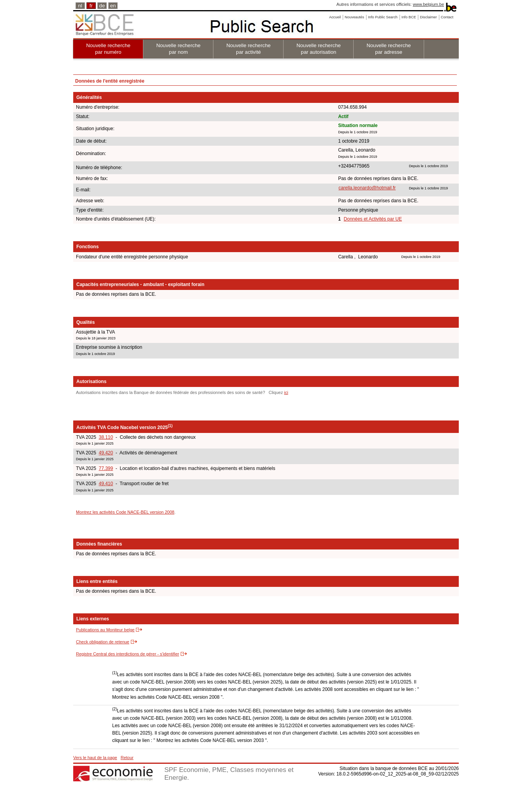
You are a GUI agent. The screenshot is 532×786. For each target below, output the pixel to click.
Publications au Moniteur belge (105, 630)
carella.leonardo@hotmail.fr (367, 188)
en (113, 6)
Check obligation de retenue (103, 642)
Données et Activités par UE (373, 219)
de (102, 6)
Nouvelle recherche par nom (178, 49)
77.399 (106, 468)
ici (286, 392)
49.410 (106, 484)
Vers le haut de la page (95, 758)
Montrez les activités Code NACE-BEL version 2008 (125, 512)
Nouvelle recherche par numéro (108, 49)
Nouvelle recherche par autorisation (319, 49)
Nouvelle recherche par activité (248, 49)
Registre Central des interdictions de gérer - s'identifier (128, 654)
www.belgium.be (428, 4)
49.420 (106, 453)
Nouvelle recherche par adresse (389, 49)
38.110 (106, 437)
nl (80, 6)
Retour (127, 758)
